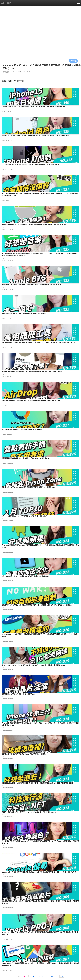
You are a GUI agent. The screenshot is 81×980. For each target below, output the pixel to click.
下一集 (73, 61)
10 (52, 976)
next (62, 976)
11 (56, 976)
